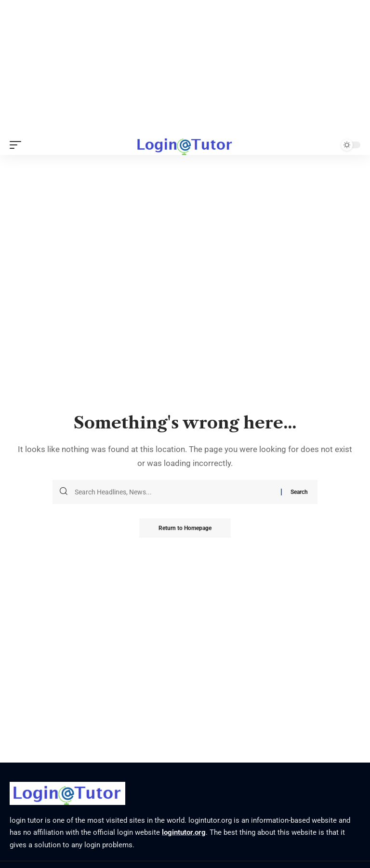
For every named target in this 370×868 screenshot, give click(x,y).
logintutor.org (184, 832)
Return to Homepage (185, 528)
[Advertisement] (185, 67)
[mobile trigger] (18, 145)
